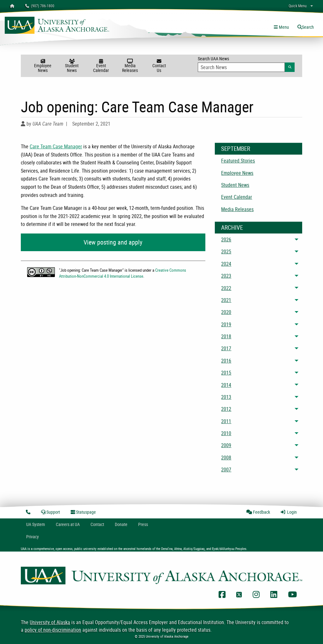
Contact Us (159, 66)
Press (143, 524)
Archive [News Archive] (232, 227)
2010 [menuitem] (226, 433)
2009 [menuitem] (226, 445)
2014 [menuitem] (226, 385)
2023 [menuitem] (226, 276)
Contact (97, 524)
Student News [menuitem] (235, 185)
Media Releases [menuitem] (237, 209)
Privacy (32, 537)
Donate (121, 524)
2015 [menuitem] (226, 373)
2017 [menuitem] (226, 348)
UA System (36, 524)
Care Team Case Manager (56, 146)
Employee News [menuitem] (237, 173)
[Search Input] (241, 67)
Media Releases (130, 66)
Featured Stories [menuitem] (238, 161)
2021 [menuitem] (226, 300)
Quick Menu (298, 6)
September (236, 149)
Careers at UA (68, 524)
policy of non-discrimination (53, 630)
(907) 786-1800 (40, 6)
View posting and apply (113, 242)
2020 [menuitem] (226, 312)
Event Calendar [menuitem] (237, 197)
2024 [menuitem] (226, 264)
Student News (72, 66)
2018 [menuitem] (226, 336)
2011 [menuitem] (226, 421)
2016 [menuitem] (226, 361)
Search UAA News (246, 64)
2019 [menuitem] (226, 324)
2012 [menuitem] (226, 409)
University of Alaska (50, 622)
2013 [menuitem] (226, 397)
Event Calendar (101, 66)
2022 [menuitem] (226, 288)
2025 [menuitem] (226, 251)
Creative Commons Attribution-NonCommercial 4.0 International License (123, 273)
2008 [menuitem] (226, 458)
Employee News (43, 66)
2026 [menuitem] (226, 239)
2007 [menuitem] (226, 470)
